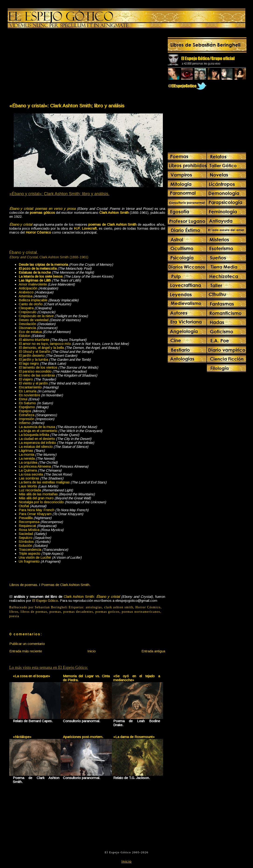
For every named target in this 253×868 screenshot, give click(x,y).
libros (14, 612)
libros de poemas (34, 612)
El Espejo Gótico (45, 601)
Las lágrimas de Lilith (35, 280)
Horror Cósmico (148, 607)
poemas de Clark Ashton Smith (112, 224)
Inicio (92, 651)
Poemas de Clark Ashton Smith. (66, 585)
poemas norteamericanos (141, 612)
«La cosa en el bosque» (31, 676)
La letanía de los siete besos (41, 276)
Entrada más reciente (26, 651)
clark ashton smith (119, 607)
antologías (94, 607)
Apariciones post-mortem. (83, 737)
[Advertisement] (48, 67)
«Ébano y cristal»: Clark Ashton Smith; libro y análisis (67, 106)
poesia (14, 616)
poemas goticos (107, 612)
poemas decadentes (78, 612)
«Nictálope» (22, 737)
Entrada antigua (153, 651)
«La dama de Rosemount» (134, 737)
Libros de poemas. (24, 585)
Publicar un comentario (27, 644)
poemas (55, 612)
